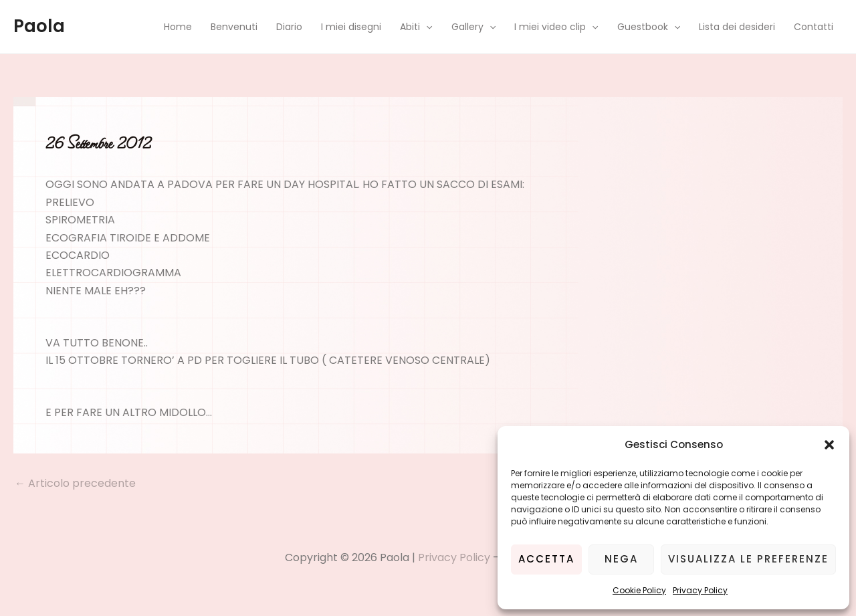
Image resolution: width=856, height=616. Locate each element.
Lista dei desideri (737, 27)
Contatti (814, 27)
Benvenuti (234, 27)
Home (178, 27)
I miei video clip (556, 27)
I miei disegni (351, 27)
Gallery (473, 27)
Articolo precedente (75, 484)
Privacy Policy (700, 590)
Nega (621, 559)
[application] (426, 27)
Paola (39, 26)
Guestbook (649, 27)
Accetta (546, 559)
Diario (289, 27)
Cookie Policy (639, 590)
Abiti (416, 27)
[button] (829, 445)
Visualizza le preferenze (748, 559)
